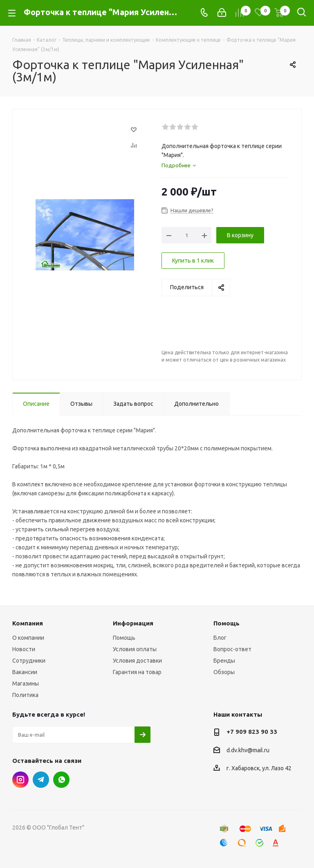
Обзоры (224, 672)
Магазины (26, 684)
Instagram (20, 780)
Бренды (224, 661)
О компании (28, 638)
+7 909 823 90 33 (252, 732)
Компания (28, 623)
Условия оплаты (135, 649)
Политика (25, 695)
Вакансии (25, 672)
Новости (24, 649)
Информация (133, 623)
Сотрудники (29, 661)
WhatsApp (61, 780)
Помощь (124, 638)
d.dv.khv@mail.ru (248, 750)
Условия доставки (137, 661)
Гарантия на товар (137, 672)
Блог (220, 638)
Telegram (41, 780)
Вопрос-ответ (232, 649)
